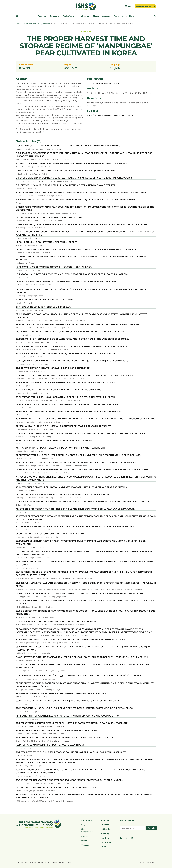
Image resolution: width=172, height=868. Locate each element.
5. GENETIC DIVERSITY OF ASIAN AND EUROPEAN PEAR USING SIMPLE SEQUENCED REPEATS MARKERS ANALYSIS (74, 178)
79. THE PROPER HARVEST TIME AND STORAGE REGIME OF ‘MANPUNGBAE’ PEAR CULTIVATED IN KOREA (69, 780)
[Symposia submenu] (60, 16)
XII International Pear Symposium (37, 24)
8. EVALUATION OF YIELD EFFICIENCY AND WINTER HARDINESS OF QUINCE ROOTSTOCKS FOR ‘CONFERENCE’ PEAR (75, 200)
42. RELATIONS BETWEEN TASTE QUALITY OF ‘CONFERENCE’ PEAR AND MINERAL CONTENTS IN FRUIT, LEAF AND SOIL (76, 462)
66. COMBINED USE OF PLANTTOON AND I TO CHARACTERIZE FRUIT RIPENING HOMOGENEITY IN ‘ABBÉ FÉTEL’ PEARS (78, 675)
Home (18, 24)
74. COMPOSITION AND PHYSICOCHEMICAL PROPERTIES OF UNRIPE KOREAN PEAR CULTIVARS (65, 738)
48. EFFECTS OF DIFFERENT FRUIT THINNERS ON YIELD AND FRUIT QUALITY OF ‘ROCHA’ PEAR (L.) (76, 509)
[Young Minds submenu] (126, 16)
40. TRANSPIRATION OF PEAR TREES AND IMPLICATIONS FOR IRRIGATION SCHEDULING (61, 448)
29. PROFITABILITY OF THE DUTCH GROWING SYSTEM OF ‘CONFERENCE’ (53, 368)
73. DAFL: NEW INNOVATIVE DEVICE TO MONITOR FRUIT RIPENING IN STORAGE (56, 730)
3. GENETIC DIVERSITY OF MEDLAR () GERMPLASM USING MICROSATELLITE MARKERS (71, 163)
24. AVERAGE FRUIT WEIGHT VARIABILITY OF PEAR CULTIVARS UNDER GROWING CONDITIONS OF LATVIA (70, 332)
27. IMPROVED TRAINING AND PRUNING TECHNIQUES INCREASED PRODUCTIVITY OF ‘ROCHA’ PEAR (67, 354)
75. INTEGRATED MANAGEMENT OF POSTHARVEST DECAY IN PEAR (50, 745)
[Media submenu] (100, 16)
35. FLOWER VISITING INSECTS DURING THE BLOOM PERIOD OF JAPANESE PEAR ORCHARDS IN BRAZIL (69, 412)
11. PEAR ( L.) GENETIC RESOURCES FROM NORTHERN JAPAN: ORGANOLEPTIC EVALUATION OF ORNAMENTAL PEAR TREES (82, 225)
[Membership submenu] (90, 16)
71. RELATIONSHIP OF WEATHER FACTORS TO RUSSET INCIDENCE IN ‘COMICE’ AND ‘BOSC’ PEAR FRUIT (68, 716)
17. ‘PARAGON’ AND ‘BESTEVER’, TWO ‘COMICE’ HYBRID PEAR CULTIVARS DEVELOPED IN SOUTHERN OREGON (72, 274)
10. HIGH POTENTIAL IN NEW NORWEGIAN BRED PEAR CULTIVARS (50, 217)
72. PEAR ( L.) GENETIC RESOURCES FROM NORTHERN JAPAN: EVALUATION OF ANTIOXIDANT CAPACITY (72, 723)
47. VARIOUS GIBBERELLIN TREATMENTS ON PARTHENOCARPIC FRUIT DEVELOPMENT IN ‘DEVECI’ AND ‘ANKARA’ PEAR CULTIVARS (83, 502)
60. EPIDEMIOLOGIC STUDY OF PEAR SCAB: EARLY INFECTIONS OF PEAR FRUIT (56, 621)
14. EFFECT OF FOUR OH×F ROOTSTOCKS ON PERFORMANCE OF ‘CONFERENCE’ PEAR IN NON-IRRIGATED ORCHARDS (76, 249)
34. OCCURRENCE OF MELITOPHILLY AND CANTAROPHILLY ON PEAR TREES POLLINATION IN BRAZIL (67, 404)
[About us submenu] (47, 16)
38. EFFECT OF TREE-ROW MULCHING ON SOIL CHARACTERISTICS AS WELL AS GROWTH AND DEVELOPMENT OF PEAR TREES (80, 433)
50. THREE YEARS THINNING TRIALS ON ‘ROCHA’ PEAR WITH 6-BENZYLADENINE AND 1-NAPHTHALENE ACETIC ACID (75, 527)
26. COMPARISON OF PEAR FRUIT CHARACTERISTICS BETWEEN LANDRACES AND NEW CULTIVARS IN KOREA (71, 346)
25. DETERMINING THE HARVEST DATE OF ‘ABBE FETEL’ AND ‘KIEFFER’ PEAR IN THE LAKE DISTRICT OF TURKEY (73, 339)
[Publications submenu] (75, 16)
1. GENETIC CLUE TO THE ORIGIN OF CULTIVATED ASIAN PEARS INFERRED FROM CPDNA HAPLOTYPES (68, 146)
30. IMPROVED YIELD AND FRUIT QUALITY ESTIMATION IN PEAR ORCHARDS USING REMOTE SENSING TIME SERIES (74, 375)
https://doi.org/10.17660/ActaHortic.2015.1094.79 (110, 116)
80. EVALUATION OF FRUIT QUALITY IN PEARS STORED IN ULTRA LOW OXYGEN (56, 787)
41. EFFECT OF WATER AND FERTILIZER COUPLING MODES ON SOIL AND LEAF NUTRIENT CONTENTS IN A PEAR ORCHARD (78, 455)
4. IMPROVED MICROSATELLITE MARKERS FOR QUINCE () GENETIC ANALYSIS (65, 171)
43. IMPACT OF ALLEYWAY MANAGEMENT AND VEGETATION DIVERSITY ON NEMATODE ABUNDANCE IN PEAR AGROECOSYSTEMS (82, 470)
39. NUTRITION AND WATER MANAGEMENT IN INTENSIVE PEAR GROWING (54, 441)
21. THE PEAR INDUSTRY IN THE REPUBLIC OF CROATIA (44, 307)
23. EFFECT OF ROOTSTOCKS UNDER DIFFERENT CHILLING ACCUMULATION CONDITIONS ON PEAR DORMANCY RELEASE (78, 325)
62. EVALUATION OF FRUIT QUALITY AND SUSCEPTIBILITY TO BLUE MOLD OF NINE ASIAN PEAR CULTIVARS (70, 640)
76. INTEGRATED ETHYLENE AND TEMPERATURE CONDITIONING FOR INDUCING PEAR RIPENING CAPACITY (71, 752)
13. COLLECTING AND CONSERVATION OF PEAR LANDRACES (46, 242)
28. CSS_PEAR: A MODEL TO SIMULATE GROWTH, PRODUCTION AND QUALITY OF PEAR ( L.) (72, 361)
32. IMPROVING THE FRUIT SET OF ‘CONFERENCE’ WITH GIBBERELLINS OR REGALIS (58, 390)
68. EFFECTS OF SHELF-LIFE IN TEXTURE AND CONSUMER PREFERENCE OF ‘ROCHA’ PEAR (61, 694)
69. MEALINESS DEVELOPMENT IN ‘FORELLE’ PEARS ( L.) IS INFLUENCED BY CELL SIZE (69, 701)
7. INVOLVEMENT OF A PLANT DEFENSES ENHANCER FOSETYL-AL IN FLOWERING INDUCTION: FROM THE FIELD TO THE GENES (81, 192)
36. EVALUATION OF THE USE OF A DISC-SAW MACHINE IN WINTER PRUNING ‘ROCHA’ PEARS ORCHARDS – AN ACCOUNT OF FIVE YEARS (85, 419)
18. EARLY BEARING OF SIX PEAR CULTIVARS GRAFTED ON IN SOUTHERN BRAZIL (68, 281)
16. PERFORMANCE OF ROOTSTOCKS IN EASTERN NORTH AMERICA (54, 267)
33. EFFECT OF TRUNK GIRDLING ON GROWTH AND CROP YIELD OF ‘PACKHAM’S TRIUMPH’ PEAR (65, 397)
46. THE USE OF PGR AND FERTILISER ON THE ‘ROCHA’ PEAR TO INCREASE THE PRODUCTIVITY (64, 494)
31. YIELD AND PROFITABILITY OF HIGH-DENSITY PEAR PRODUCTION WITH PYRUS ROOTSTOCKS (65, 383)
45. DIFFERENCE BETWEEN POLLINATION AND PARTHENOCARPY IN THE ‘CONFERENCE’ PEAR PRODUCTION (72, 487)
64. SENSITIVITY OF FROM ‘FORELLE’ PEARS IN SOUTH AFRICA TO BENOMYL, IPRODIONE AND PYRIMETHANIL (82, 657)
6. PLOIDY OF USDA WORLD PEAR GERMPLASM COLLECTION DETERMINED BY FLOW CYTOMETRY (66, 185)
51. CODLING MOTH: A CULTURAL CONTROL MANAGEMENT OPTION (50, 534)
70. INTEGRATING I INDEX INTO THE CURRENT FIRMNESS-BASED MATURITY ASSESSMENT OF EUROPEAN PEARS (74, 708)
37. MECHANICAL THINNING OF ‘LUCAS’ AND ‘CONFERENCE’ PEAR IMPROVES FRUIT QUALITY (63, 426)
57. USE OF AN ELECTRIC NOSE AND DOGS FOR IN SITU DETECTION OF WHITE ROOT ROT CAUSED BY (79, 593)
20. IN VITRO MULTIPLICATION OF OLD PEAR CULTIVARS (44, 300)
